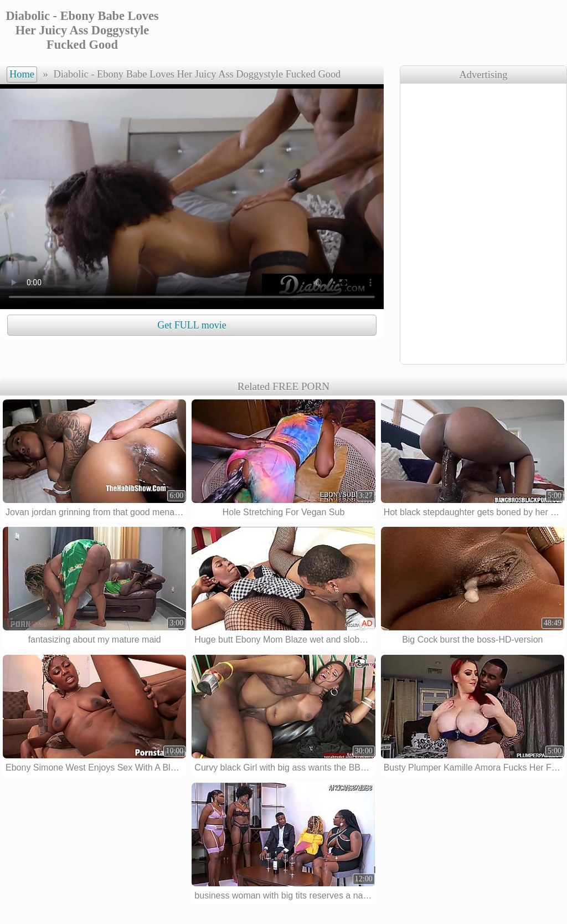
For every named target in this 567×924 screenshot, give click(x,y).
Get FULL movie (192, 325)
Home (22, 74)
